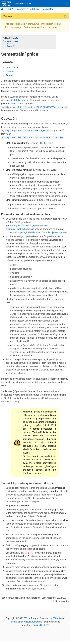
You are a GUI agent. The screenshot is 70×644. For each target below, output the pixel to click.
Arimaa (9, 75)
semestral (48, 9)
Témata (10, 43)
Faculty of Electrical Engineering (26, 622)
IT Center (57, 618)
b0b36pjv (34, 9)
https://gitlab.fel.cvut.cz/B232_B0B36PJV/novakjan (34, 137)
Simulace (10, 71)
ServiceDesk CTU (41, 625)
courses (21, 9)
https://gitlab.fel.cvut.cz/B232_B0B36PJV (29, 130)
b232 (10, 9)
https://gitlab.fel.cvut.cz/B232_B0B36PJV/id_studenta (36, 107)
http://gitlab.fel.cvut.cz (15, 100)
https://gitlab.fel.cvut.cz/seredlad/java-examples (42, 232)
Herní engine (12, 67)
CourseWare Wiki (16, 4)
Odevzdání (11, 46)
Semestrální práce (11, 41)
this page (52, 27)
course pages (16, 27)
